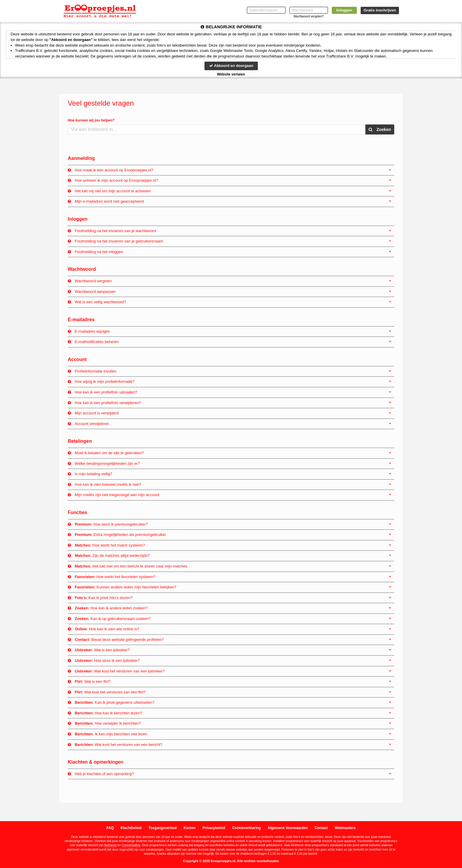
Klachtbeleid (131, 828)
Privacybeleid (214, 828)
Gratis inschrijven (380, 10)
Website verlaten (231, 74)
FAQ (110, 828)
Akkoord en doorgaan (231, 66)
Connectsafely (131, 845)
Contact (321, 828)
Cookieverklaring (246, 828)
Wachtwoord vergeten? (308, 16)
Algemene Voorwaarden (288, 828)
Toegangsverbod (163, 828)
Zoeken (380, 129)
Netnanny (111, 845)
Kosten (190, 828)
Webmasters (345, 828)
